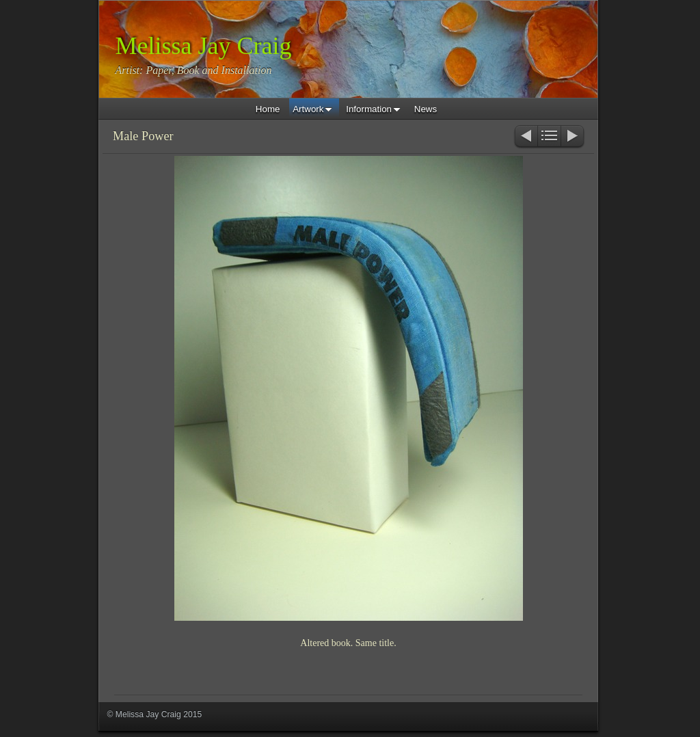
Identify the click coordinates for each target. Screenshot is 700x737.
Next (573, 137)
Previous (525, 137)
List (549, 137)
